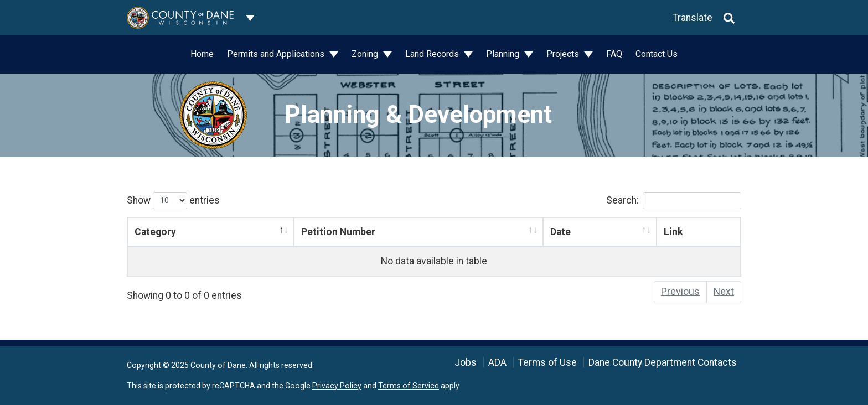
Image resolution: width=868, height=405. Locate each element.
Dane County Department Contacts (663, 362)
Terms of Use (547, 362)
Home (202, 54)
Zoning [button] (366, 54)
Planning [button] (504, 54)
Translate (693, 18)
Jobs (466, 362)
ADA (497, 362)
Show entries (173, 201)
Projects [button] (564, 54)
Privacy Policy (337, 386)
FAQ (614, 54)
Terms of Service (409, 386)
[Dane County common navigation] (250, 18)
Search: (674, 201)
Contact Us (657, 54)
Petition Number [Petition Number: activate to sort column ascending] (338, 232)
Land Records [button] (433, 54)
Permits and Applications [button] (277, 54)
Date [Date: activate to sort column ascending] (560, 232)
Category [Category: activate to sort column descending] (155, 232)
